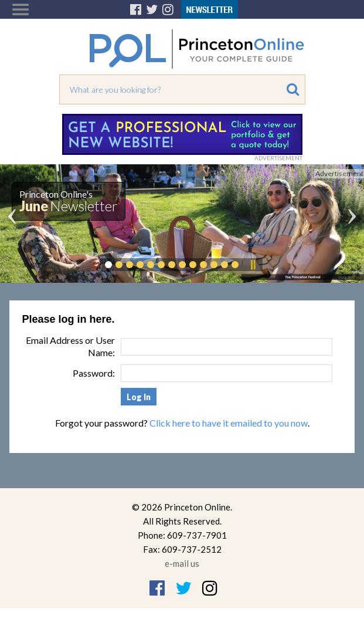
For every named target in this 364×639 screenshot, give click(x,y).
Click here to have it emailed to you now (229, 423)
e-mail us (182, 563)
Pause (253, 265)
